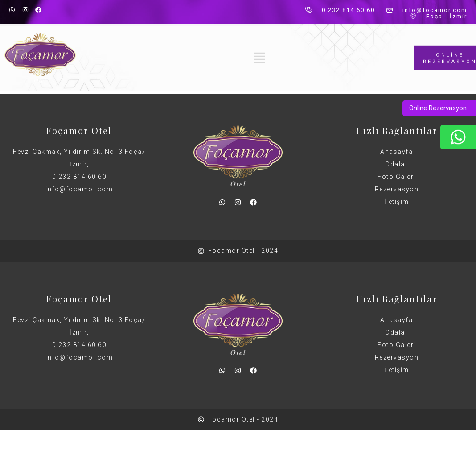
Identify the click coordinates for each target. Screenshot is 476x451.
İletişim (397, 202)
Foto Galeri (397, 177)
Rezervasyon (397, 189)
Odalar (396, 164)
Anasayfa (396, 152)
